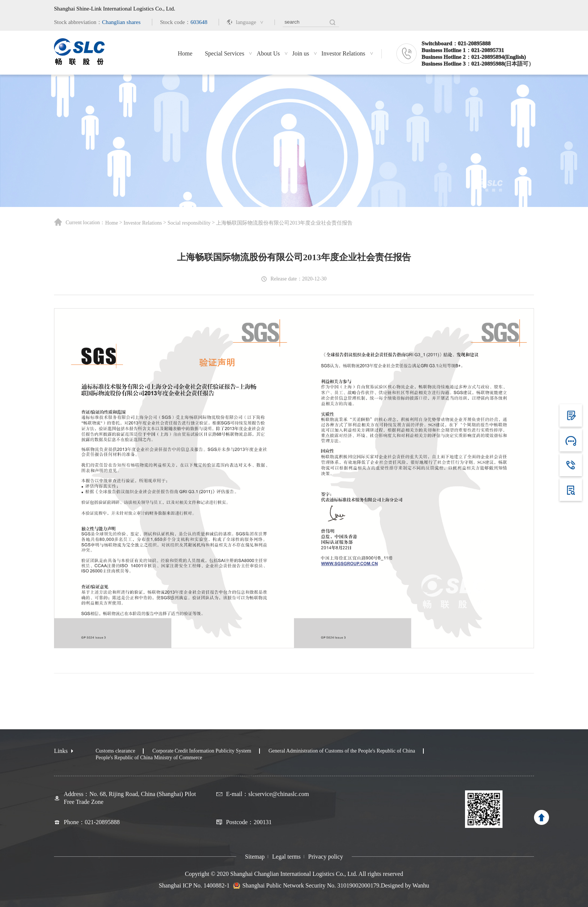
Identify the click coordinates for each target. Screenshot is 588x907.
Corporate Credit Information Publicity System (202, 751)
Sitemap (255, 857)
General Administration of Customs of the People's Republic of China (342, 751)
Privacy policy (326, 857)
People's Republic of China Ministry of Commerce (149, 758)
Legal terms (286, 857)
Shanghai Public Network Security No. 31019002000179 (311, 886)
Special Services (224, 53)
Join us (301, 53)
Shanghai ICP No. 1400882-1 (194, 885)
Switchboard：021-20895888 (456, 43)
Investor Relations (343, 53)
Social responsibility (189, 223)
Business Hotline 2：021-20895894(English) (474, 57)
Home (185, 53)
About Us (268, 53)
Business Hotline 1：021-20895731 (463, 50)
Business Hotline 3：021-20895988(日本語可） (478, 64)
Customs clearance (115, 751)
